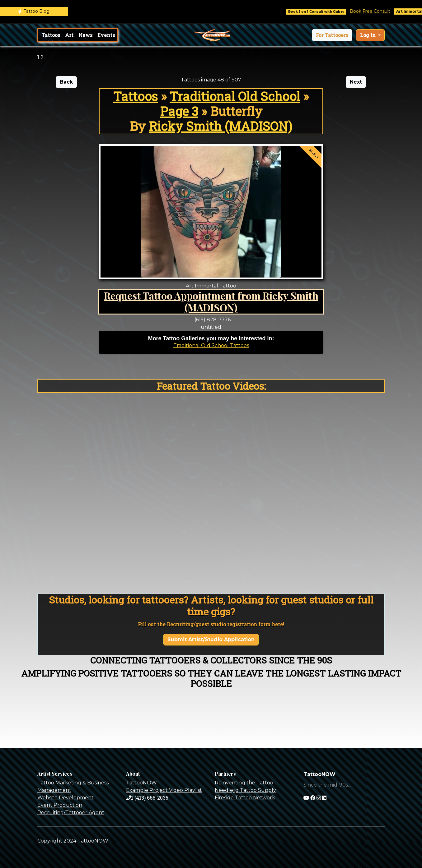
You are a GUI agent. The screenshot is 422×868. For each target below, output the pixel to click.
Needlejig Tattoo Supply (245, 790)
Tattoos (51, 35)
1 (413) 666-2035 (147, 798)
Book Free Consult (377, 11)
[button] (332, 35)
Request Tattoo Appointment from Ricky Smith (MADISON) (211, 301)
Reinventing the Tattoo (244, 783)
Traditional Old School (235, 96)
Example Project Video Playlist (164, 790)
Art (69, 35)
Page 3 (179, 111)
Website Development (66, 798)
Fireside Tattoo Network (245, 798)
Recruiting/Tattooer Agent (71, 813)
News (85, 35)
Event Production (60, 805)
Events (106, 35)
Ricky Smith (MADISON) (220, 126)
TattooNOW (141, 783)
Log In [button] (368, 35)
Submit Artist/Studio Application (211, 639)
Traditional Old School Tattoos (211, 345)
